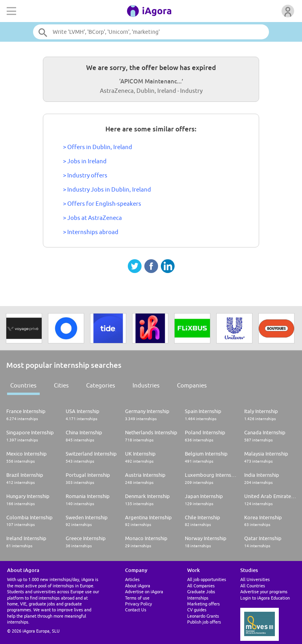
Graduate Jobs (201, 591)
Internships (198, 598)
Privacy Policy (138, 604)
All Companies (201, 586)
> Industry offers (85, 175)
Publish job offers (204, 622)
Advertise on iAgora (144, 591)
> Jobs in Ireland (85, 161)
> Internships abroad (91, 232)
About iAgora (138, 586)
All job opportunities (207, 579)
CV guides (197, 610)
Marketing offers (203, 604)
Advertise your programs (264, 591)
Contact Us (136, 610)
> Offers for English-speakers (102, 204)
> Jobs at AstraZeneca (92, 218)
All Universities (255, 579)
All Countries (253, 586)
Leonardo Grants (203, 616)
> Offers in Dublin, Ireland (98, 147)
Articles (132, 579)
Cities (61, 385)
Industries (146, 385)
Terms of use (137, 598)
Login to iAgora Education (265, 598)
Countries (23, 385)
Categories (101, 385)
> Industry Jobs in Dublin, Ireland (107, 189)
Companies (192, 385)
